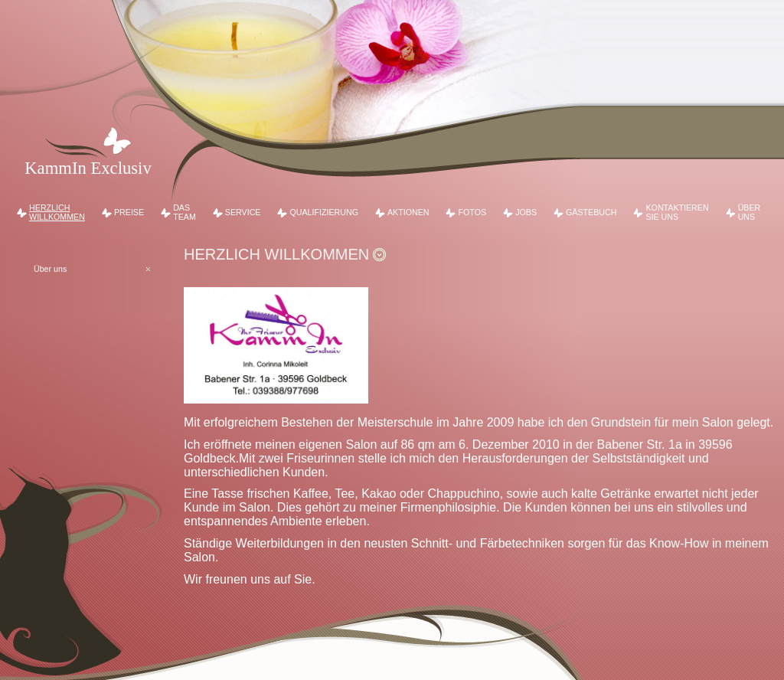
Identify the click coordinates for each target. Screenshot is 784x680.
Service (243, 212)
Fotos (473, 212)
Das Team (185, 212)
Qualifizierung (324, 212)
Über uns (750, 212)
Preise (129, 212)
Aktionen (408, 212)
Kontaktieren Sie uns (677, 212)
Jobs (526, 212)
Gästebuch (591, 212)
